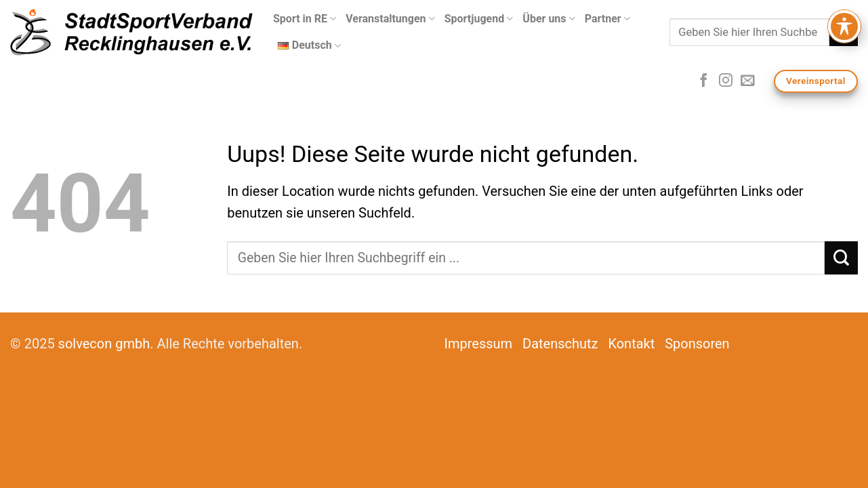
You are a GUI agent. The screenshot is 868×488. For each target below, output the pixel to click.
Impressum (479, 344)
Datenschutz (560, 344)
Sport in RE (305, 19)
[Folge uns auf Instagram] (726, 81)
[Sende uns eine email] (747, 81)
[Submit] (844, 33)
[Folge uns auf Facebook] (703, 81)
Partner (607, 19)
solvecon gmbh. (106, 344)
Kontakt (631, 344)
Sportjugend (479, 19)
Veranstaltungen (390, 19)
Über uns (549, 19)
